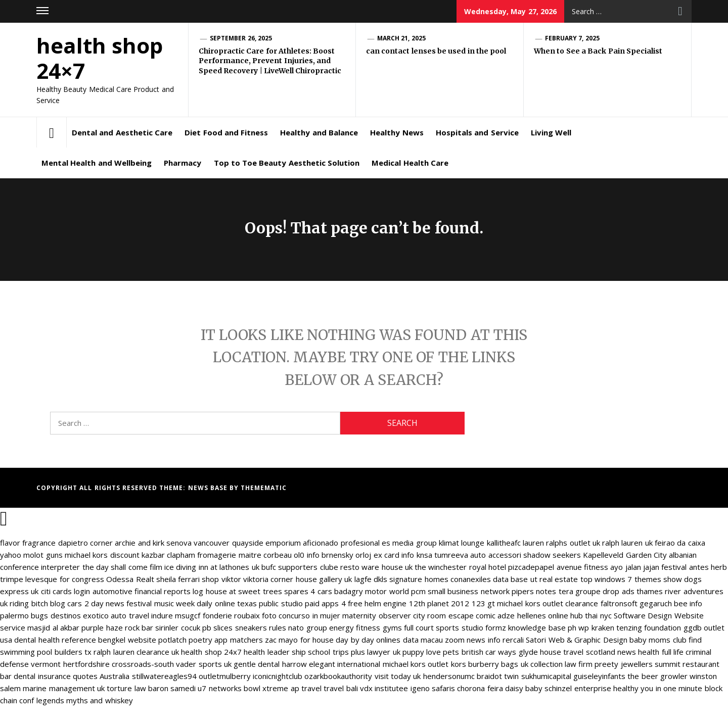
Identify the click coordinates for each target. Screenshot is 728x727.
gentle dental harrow (270, 664)
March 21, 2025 (401, 38)
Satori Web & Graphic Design (576, 640)
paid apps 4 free (334, 603)
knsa (424, 555)
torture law (126, 688)
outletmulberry (225, 676)
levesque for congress (65, 579)
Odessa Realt (130, 579)
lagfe (363, 579)
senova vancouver (198, 543)
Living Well (551, 132)
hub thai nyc (591, 615)
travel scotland (589, 652)
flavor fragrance (28, 543)
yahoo (11, 555)
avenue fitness (582, 567)
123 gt (483, 603)
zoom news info (473, 640)
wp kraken (596, 627)
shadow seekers (552, 555)
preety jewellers (623, 664)
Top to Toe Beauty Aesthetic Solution (287, 163)
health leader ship (275, 652)
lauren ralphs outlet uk (561, 543)
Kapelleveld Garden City (625, 555)
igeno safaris (433, 688)
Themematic (264, 488)
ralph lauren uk (627, 543)
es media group (409, 543)
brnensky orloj (346, 555)
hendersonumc (449, 676)
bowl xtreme (266, 688)
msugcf (188, 615)
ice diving (180, 567)
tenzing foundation (649, 627)
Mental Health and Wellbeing (97, 163)
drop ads (618, 591)
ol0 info (306, 555)
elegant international (345, 664)
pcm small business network (460, 591)
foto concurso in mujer (301, 615)
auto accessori (495, 555)
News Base (209, 488)
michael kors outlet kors (424, 664)
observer (395, 615)
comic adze (495, 615)
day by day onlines (368, 640)
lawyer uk (383, 652)
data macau (423, 640)
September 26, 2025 (241, 38)
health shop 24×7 (100, 58)
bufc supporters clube (300, 567)
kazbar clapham (168, 555)
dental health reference (55, 640)
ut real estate (554, 579)
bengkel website (127, 640)
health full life (661, 652)
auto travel (130, 615)
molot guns (43, 555)
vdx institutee (384, 688)
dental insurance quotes (56, 676)
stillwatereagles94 (164, 676)
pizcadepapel (531, 567)
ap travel (306, 688)
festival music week (161, 603)
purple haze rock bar (117, 627)
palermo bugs (24, 615)
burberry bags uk (498, 664)
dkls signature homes (411, 579)
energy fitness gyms (366, 627)
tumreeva (451, 555)
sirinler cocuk (177, 627)
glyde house (540, 652)
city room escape (443, 615)
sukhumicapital (546, 676)
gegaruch (656, 603)
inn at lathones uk (229, 567)
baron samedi (172, 688)
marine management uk (64, 688)
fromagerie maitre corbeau (244, 555)
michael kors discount (102, 555)
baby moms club (658, 640)
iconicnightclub (278, 676)
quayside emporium (266, 543)
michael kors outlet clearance (548, 603)
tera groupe (580, 591)
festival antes (685, 567)
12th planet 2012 (439, 603)
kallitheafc (504, 543)
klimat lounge (462, 543)
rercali (513, 640)
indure (162, 615)
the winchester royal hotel (460, 567)
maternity (359, 615)
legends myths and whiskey (85, 700)
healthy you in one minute (658, 688)
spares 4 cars (308, 591)
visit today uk (398, 676)
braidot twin (498, 676)
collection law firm (562, 664)
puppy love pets (431, 652)
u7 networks (219, 688)
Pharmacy (183, 163)
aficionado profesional (341, 543)
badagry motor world (372, 591)
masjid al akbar (53, 627)
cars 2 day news (96, 603)
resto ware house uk (376, 567)
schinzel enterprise (578, 688)
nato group (307, 627)
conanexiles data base (489, 579)
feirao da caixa (680, 543)
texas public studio (270, 603)
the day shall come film (122, 567)
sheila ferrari (178, 579)
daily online (216, 603)
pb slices (217, 627)
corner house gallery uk (311, 579)
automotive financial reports (142, 591)
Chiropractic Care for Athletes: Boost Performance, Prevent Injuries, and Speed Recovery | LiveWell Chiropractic (270, 61)
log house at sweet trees (237, 591)
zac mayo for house (299, 640)
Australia (115, 676)
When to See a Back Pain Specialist (598, 51)
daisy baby (524, 688)
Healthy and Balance (319, 132)
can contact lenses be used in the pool (436, 51)
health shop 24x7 (211, 652)
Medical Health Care (410, 163)
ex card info (394, 555)
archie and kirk (140, 543)
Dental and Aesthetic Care (122, 132)
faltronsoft (619, 603)
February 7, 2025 (572, 38)
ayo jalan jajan (635, 567)
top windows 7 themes (621, 579)
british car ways (489, 652)
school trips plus (336, 652)
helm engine (385, 603)
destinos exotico (80, 615)
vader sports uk (204, 664)
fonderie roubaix (231, 615)
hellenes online (543, 615)
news (627, 652)
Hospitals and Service (477, 132)
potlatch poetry (185, 640)
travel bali (340, 688)
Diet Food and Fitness (226, 132)
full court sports (432, 627)
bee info (688, 603)
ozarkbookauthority (338, 676)
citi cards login (66, 591)
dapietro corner (85, 543)
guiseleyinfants (599, 676)
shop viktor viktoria (235, 579)
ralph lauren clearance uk (136, 652)
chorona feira (480, 688)
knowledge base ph (542, 627)
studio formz (484, 627)
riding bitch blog (37, 603)
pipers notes (534, 591)
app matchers (238, 640)
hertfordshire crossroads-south (119, 664)
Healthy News (397, 132)
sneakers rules (261, 627)
